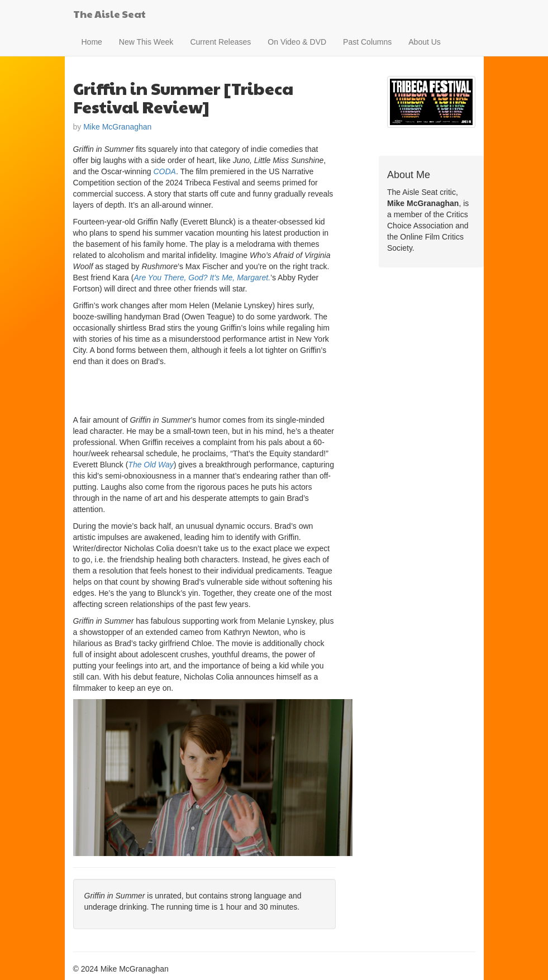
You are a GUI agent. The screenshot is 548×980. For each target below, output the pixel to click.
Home (92, 42)
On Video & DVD (297, 42)
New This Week (146, 42)
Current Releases (220, 42)
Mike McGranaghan (117, 127)
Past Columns (367, 42)
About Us (425, 42)
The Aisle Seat (109, 14)
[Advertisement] (204, 389)
